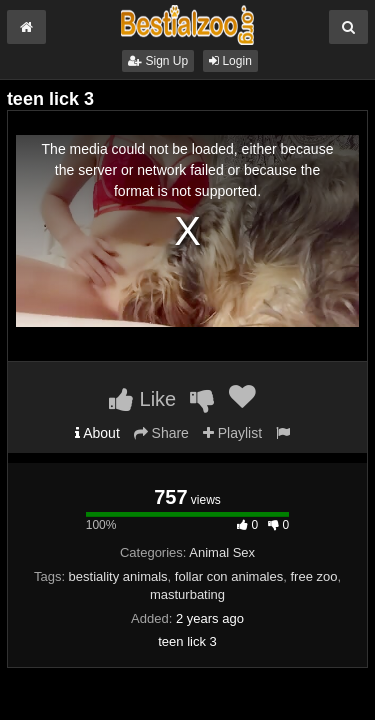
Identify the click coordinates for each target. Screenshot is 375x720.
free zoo (313, 576)
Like (142, 399)
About (97, 433)
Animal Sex (222, 552)
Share (161, 433)
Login (230, 61)
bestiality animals (118, 576)
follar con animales (229, 576)
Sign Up (158, 61)
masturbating (187, 594)
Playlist (232, 433)
